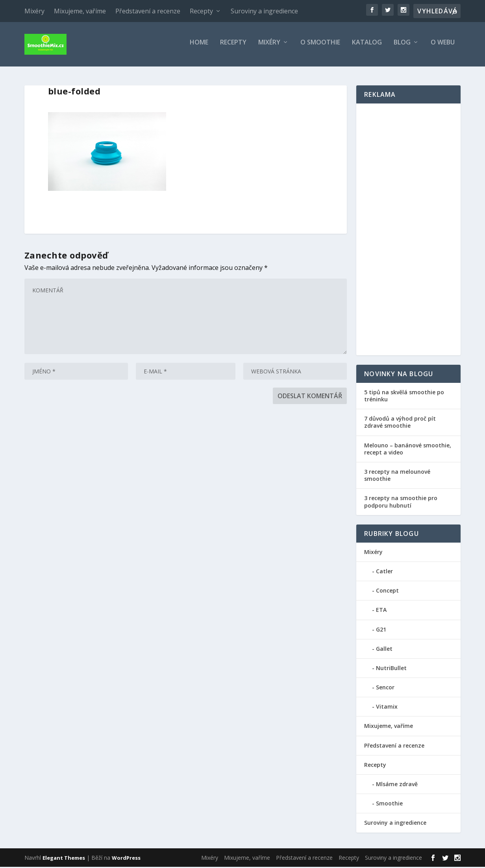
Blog (402, 47)
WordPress (126, 859)
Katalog (367, 47)
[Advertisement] (408, 231)
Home (199, 47)
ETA (381, 611)
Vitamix (387, 708)
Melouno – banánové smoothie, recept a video (408, 450)
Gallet (384, 650)
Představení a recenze (148, 11)
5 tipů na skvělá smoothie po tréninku (404, 397)
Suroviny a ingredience (264, 11)
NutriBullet (391, 669)
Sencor (385, 688)
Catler (384, 572)
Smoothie (389, 804)
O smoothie (320, 47)
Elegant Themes (64, 859)
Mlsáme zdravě (397, 785)
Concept (387, 592)
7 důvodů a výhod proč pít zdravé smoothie (400, 423)
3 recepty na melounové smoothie (397, 476)
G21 (381, 631)
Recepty (201, 11)
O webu (443, 47)
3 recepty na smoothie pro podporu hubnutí (401, 503)
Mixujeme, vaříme (80, 11)
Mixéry (34, 11)
